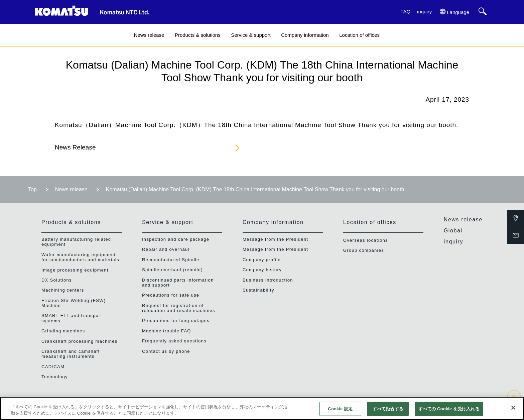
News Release (75, 147)
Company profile (262, 260)
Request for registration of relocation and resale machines (179, 308)
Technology (55, 377)
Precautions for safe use (171, 295)
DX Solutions (57, 280)
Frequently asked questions (174, 341)
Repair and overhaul (166, 249)
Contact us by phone (166, 351)
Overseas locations (366, 240)
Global (453, 231)
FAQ (405, 12)
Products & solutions (198, 35)
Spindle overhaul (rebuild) (172, 270)
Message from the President (275, 239)
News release (149, 35)
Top (32, 189)
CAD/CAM (53, 367)
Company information (305, 35)
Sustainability (258, 290)
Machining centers (63, 290)
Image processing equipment (75, 270)
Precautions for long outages (176, 321)
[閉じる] (513, 408)
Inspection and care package (176, 239)
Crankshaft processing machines (80, 341)
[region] (262, 408)
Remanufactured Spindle (171, 260)
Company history (262, 270)
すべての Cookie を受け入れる (449, 409)
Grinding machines (63, 331)
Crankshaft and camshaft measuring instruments (71, 354)
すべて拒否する (388, 409)
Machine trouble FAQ (167, 331)
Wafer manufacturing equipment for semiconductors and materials (80, 257)
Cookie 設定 (340, 409)
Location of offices (359, 35)
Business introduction (268, 280)
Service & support (251, 35)
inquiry (424, 12)
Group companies (364, 250)
